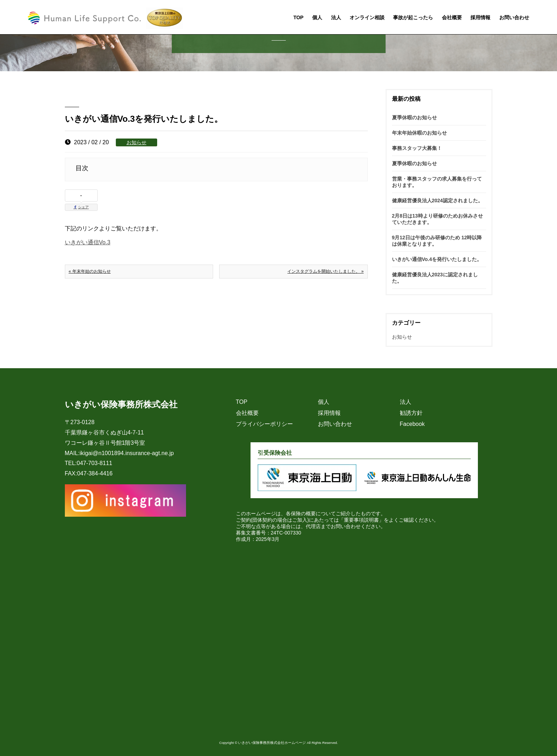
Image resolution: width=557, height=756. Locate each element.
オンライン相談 (367, 18)
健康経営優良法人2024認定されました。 (437, 200)
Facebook (412, 424)
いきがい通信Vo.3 (88, 242)
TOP (298, 18)
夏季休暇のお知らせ (414, 118)
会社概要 (452, 18)
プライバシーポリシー (264, 424)
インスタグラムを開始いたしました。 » (325, 271)
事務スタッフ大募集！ (417, 148)
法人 (336, 18)
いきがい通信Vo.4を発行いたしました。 (437, 259)
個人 (317, 18)
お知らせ (136, 142)
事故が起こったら (413, 18)
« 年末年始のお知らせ (90, 271)
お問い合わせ (514, 18)
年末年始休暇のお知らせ (419, 133)
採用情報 (480, 18)
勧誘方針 (411, 413)
